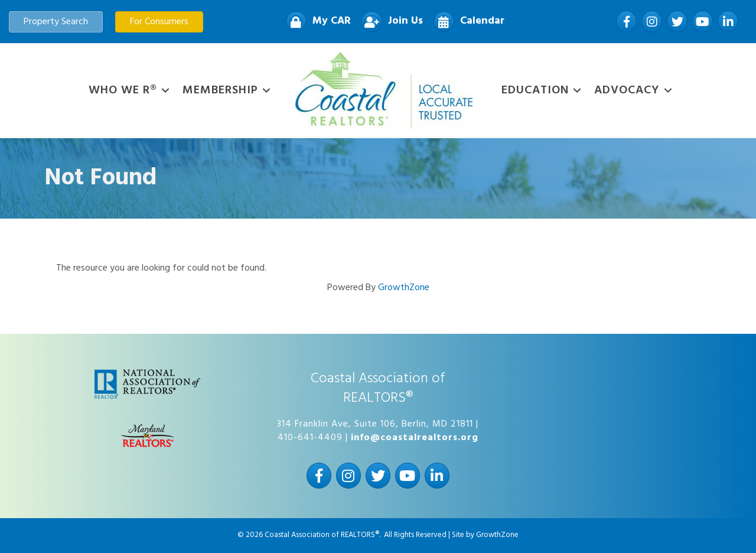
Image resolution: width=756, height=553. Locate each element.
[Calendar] (466, 22)
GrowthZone (404, 288)
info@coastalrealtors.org (415, 438)
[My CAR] (315, 22)
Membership (220, 90)
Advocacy (627, 90)
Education (535, 90)
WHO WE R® (123, 90)
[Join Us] (389, 22)
